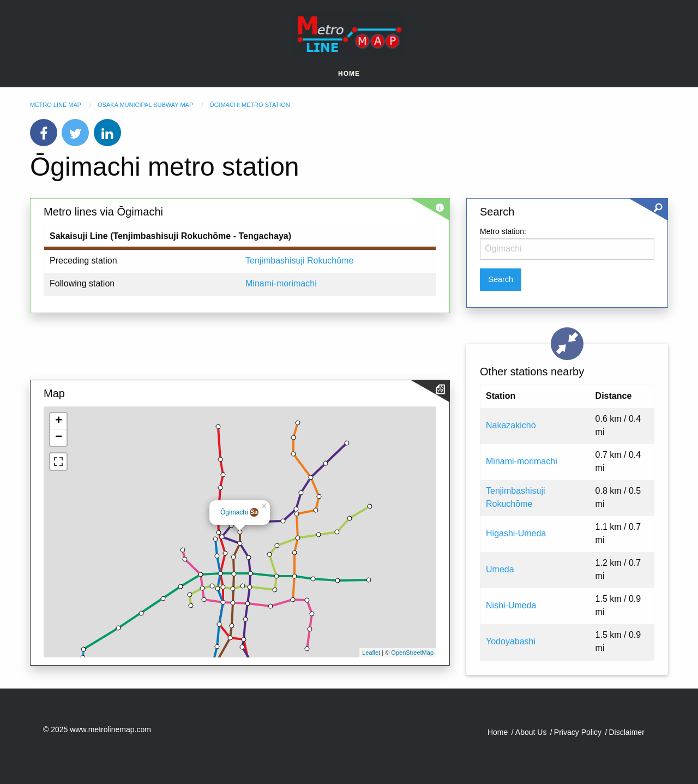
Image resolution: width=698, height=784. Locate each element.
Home (349, 74)
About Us (531, 732)
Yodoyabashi (511, 641)
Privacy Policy (578, 732)
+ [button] (59, 421)
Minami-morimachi (281, 283)
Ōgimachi (234, 512)
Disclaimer (626, 732)
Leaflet (371, 653)
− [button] (59, 438)
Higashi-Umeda (516, 533)
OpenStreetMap (412, 653)
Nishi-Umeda (511, 605)
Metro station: (503, 231)
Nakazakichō (511, 425)
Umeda (500, 569)
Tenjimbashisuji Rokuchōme (299, 261)
